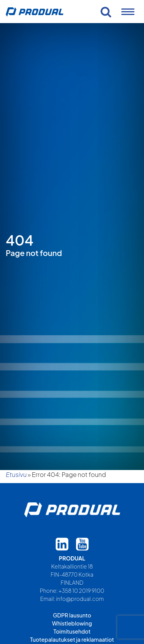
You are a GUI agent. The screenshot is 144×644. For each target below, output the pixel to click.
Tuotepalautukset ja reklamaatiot (72, 639)
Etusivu (16, 474)
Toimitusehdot (72, 631)
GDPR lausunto (72, 615)
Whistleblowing (72, 623)
